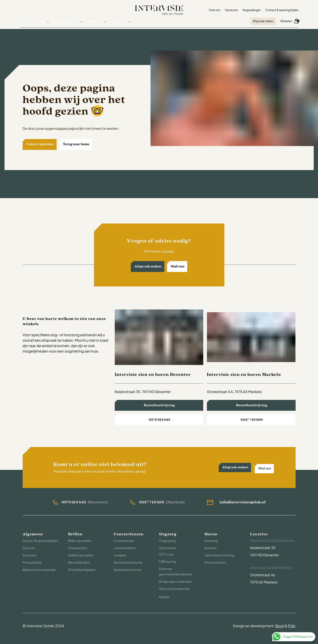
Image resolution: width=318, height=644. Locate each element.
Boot (280, 626)
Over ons (212, 10)
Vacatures (228, 10)
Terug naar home (76, 144)
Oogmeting (167, 541)
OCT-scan (166, 554)
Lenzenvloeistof (125, 548)
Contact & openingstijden (279, 10)
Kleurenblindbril (79, 562)
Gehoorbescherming (219, 555)
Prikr (292, 626)
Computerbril (78, 548)
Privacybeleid (32, 562)
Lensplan (120, 555)
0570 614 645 (159, 420)
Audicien (211, 548)
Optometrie (167, 548)
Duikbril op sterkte (81, 555)
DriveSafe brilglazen (82, 570)
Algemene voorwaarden (39, 570)
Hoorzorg (118, 22)
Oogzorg (95, 22)
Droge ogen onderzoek (175, 582)
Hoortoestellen (215, 562)
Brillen (42, 22)
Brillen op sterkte (80, 541)
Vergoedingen (249, 10)
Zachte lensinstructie (128, 562)
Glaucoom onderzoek (174, 589)
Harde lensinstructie (128, 570)
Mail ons (178, 267)
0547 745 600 (252, 420)
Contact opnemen (40, 144)
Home (28, 22)
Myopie (164, 597)
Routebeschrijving (159, 405)
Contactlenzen (67, 22)
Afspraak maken (260, 21)
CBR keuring (168, 562)
